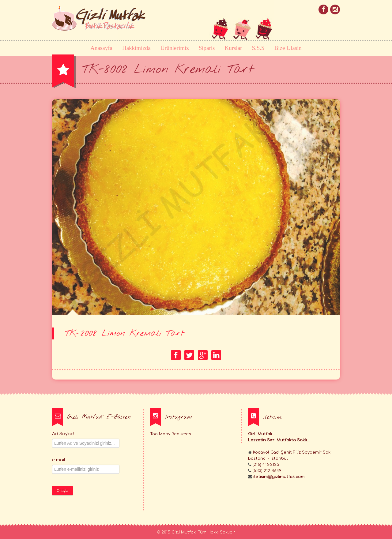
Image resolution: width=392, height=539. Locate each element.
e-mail (59, 460)
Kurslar (233, 48)
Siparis (207, 48)
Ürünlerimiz (175, 48)
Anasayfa (101, 48)
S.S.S (258, 48)
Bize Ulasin (288, 48)
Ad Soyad (63, 434)
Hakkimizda (136, 48)
